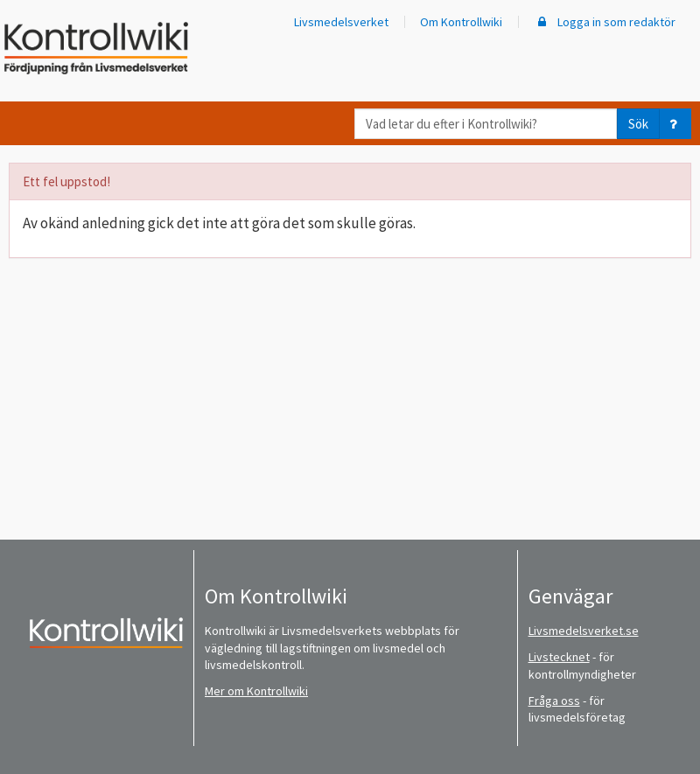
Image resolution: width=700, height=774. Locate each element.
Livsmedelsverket (341, 22)
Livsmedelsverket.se (584, 631)
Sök (638, 124)
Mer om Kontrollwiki (256, 691)
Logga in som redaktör (605, 22)
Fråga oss (554, 701)
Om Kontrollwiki (461, 22)
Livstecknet (559, 657)
